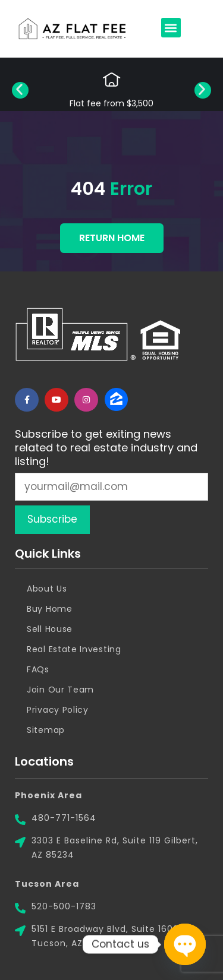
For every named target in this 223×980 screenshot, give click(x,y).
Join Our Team (60, 690)
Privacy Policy (58, 710)
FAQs (38, 669)
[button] (171, 28)
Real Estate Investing (74, 649)
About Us (47, 589)
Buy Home (50, 609)
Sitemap (46, 730)
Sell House (50, 629)
